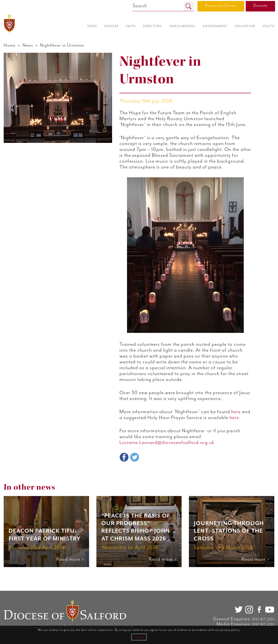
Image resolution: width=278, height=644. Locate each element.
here (240, 424)
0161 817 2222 (263, 619)
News (28, 46)
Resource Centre (221, 6)
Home (10, 46)
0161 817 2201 (263, 624)
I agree (139, 637)
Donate (260, 6)
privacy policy (230, 630)
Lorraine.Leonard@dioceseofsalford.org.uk (168, 460)
